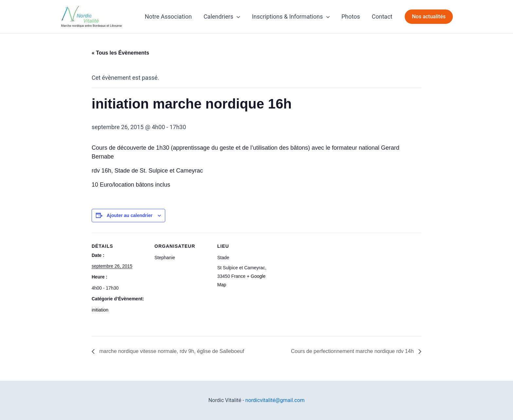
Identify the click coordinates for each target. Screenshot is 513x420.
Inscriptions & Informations (291, 17)
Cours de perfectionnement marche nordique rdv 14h (353, 351)
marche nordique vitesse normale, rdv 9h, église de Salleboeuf (171, 351)
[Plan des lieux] (315, 278)
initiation (100, 310)
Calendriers (222, 17)
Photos (351, 17)
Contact (382, 17)
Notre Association (168, 17)
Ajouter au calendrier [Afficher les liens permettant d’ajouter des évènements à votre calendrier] (130, 215)
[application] (237, 17)
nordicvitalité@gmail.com (275, 400)
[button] (429, 17)
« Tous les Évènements (120, 53)
